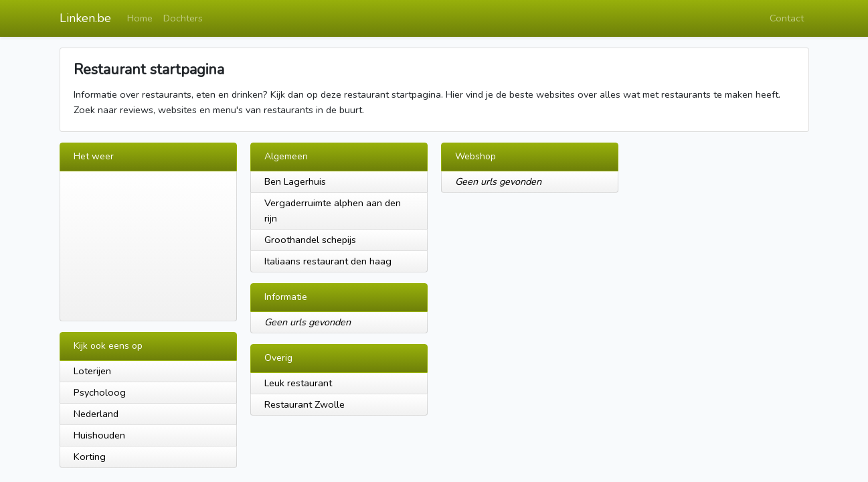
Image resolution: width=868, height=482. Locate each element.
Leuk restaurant (298, 383)
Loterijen (92, 371)
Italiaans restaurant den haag (328, 261)
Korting (90, 457)
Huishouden (99, 435)
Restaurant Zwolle (305, 404)
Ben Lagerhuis (295, 181)
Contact (787, 18)
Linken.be (85, 18)
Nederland (96, 414)
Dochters (183, 18)
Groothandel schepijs (310, 240)
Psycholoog (100, 392)
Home (140, 18)
